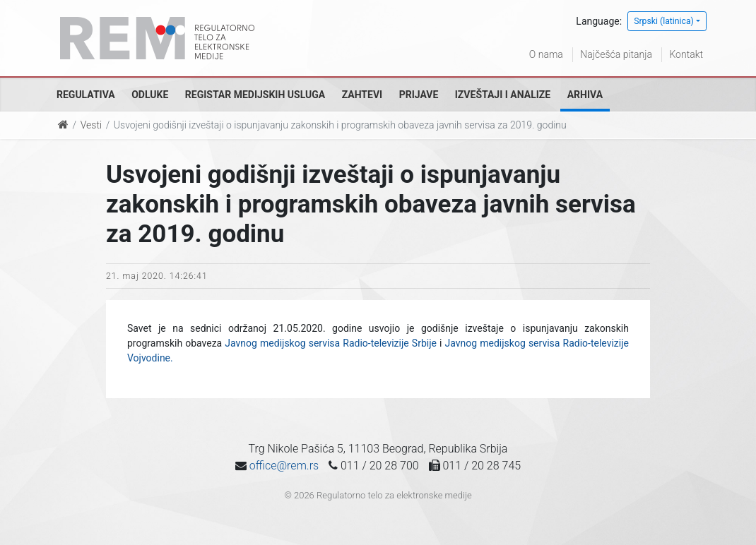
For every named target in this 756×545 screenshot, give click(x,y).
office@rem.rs (284, 466)
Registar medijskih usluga (255, 95)
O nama (546, 54)
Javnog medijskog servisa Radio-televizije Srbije (331, 343)
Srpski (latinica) (664, 21)
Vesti (91, 125)
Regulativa (86, 95)
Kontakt (686, 54)
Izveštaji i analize (503, 95)
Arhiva (585, 95)
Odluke (150, 95)
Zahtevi (362, 95)
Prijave (419, 95)
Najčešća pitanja (616, 54)
